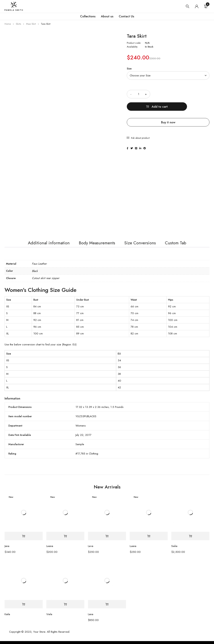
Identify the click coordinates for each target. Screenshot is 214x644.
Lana (91, 617)
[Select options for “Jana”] (24, 539)
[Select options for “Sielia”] (190, 539)
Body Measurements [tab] (97, 245)
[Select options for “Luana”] (149, 539)
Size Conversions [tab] (142, 245)
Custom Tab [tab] (180, 245)
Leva (91, 549)
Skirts (18, 24)
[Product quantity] (138, 94)
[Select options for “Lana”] (107, 607)
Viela (49, 617)
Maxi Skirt (31, 24)
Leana (50, 549)
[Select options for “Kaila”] (24, 607)
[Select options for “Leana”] (65, 539)
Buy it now (168, 110)
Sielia (174, 549)
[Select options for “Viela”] (65, 607)
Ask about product (140, 123)
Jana (7, 549)
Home (8, 24)
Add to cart (184, 94)
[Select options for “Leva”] (107, 539)
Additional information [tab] (45, 245)
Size (129, 69)
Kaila (7, 617)
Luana (133, 549)
